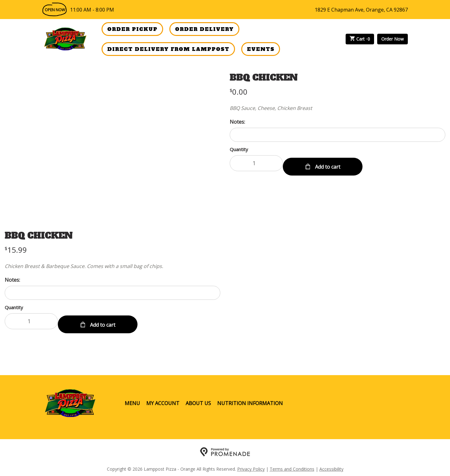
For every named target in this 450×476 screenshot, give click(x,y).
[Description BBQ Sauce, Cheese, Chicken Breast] (337, 108)
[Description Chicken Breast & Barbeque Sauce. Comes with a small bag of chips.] (112, 266)
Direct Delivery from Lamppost (168, 49)
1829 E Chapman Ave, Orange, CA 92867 (361, 10)
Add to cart (327, 163)
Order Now (392, 39)
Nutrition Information (250, 399)
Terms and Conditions (292, 465)
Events (261, 49)
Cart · (360, 39)
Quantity (239, 149)
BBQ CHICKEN (264, 77)
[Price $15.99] (16, 250)
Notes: (237, 122)
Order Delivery (204, 29)
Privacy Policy (251, 465)
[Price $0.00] (239, 92)
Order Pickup (132, 29)
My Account (163, 399)
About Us (198, 399)
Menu (132, 399)
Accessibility (331, 465)
